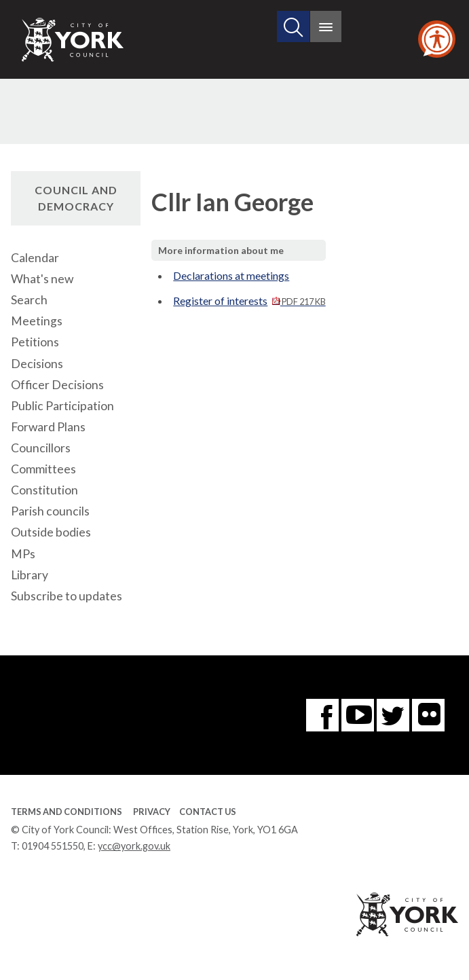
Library (30, 575)
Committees (43, 469)
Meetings (37, 321)
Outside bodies (51, 532)
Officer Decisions (57, 385)
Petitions (35, 342)
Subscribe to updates (67, 596)
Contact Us (208, 812)
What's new (42, 279)
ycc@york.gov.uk (134, 846)
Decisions (37, 364)
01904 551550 (53, 846)
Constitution (44, 490)
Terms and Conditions (67, 812)
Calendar (35, 258)
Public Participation (62, 406)
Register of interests (249, 301)
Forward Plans (48, 427)
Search (29, 300)
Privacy (152, 812)
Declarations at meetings (231, 275)
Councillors (41, 448)
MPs (23, 554)
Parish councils (50, 511)
